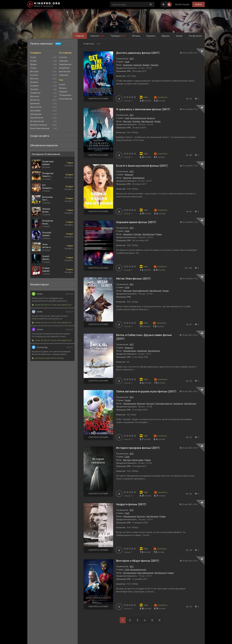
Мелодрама (36, 114)
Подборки (118, 36)
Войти (198, 5)
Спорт (33, 57)
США (127, 62)
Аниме (179, 36)
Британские (65, 71)
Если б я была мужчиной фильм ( (138, 166)
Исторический (130, 573)
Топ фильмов (195, 36)
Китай (128, 400)
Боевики (34, 82)
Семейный (35, 93)
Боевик (146, 65)
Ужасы (33, 68)
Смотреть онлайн (98, 99)
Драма (33, 64)
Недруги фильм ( (128, 504)
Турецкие (64, 61)
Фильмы (136, 36)
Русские (34, 75)
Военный (127, 291)
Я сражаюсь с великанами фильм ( (140, 109)
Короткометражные (40, 128)
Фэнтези (34, 79)
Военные (35, 96)
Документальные (39, 125)
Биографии (36, 110)
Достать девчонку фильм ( (134, 53)
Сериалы (151, 36)
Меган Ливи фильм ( (130, 278)
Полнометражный (163, 403)
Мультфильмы (66, 99)
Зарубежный (147, 121)
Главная (80, 36)
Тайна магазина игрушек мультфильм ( (143, 391)
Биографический (140, 291)
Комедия (34, 86)
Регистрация (182, 5)
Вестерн (34, 71)
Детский (150, 403)
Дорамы (166, 36)
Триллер (34, 89)
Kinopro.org (88, 44)
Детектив (35, 100)
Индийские (64, 68)
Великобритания (138, 118)
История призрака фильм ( (134, 448)
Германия (64, 75)
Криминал (35, 103)
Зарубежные (65, 64)
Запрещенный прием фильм (48, 358)
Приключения (37, 118)
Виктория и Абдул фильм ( (134, 561)
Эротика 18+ (36, 107)
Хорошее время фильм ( (133, 222)
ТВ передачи (65, 95)
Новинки (97, 36)
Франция (129, 174)
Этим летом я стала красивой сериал (53, 305)
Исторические (37, 121)
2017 (156, 53)
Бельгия (151, 118)
